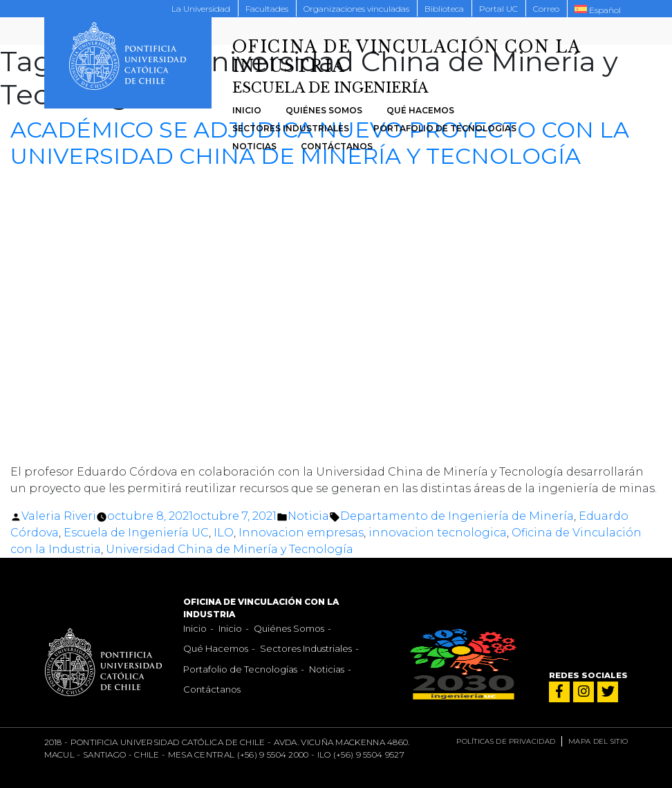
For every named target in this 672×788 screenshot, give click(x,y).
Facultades (267, 9)
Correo (546, 9)
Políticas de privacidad (506, 741)
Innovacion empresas (301, 533)
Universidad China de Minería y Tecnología (230, 549)
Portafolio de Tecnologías (445, 128)
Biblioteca (444, 9)
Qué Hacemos (420, 110)
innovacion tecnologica (438, 533)
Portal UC (498, 9)
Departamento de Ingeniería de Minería (457, 516)
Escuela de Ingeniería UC (136, 533)
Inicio (247, 110)
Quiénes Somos (324, 110)
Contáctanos (337, 146)
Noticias (254, 146)
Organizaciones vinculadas (356, 9)
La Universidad (201, 9)
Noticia (308, 516)
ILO (224, 533)
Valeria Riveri (59, 516)
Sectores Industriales (291, 128)
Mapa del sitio (598, 741)
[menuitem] (598, 9)
